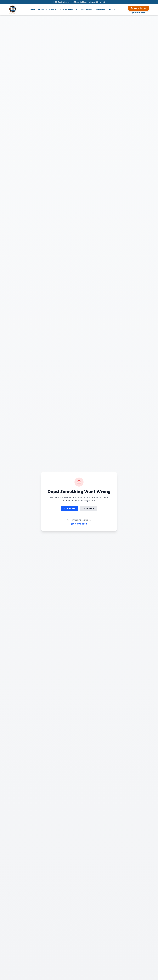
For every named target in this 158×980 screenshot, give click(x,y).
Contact (112, 10)
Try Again (70, 508)
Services (50, 10)
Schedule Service (139, 8)
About (41, 10)
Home (32, 10)
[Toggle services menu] (56, 10)
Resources (87, 10)
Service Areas (67, 10)
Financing (101, 10)
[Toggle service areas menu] (76, 10)
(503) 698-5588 (139, 13)
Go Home (88, 508)
